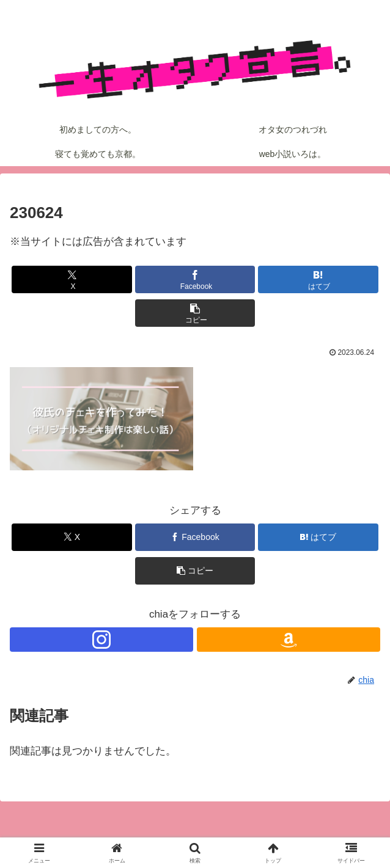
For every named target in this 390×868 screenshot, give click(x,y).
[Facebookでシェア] (195, 279)
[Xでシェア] (72, 279)
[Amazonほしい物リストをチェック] (289, 640)
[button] (195, 313)
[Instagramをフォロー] (101, 640)
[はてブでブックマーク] (318, 279)
